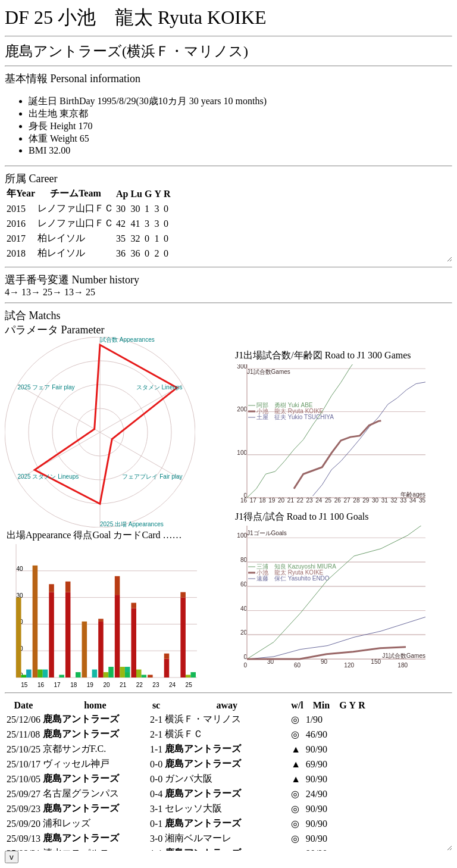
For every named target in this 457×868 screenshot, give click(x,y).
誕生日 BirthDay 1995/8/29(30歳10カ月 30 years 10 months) (148, 101)
